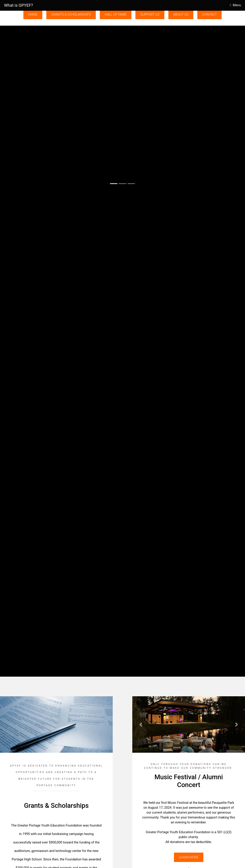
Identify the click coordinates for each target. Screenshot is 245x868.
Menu (237, 5)
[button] (18, 107)
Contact (209, 14)
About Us (181, 14)
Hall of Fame (116, 14)
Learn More (189, 857)
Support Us (150, 14)
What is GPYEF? (18, 5)
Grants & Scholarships (71, 14)
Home (33, 14)
